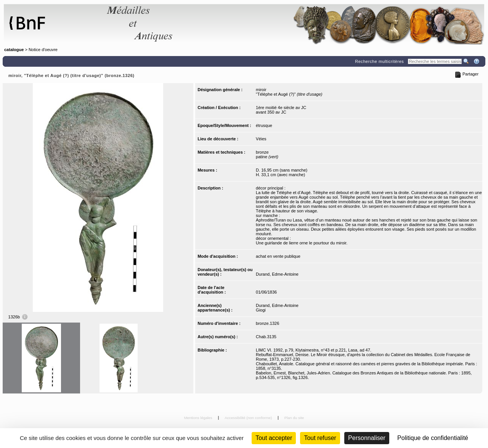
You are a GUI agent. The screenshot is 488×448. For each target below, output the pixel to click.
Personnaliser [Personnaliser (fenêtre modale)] (367, 438)
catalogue (14, 50)
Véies (261, 139)
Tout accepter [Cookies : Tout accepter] (274, 438)
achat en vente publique (278, 256)
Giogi (261, 310)
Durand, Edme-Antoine (277, 274)
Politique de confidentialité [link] (433, 438)
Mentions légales (199, 418)
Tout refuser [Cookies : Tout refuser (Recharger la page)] (320, 438)
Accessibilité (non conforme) (249, 418)
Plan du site (294, 418)
